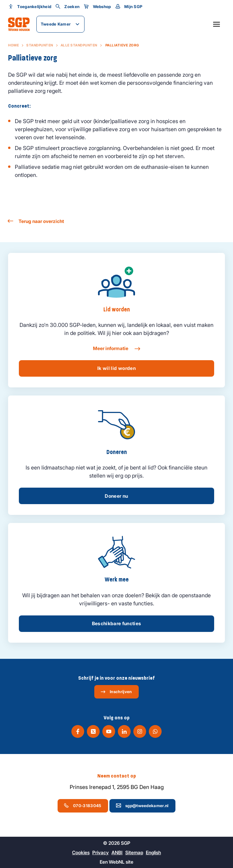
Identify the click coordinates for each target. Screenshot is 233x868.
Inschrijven (116, 692)
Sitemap (134, 852)
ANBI (117, 852)
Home (13, 45)
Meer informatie (116, 349)
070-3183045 (82, 805)
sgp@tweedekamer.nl (142, 805)
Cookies (81, 852)
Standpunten (40, 45)
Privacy (101, 852)
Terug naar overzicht (36, 221)
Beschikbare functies (117, 623)
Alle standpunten (79, 45)
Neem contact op (117, 776)
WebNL (117, 862)
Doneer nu (116, 496)
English (153, 852)
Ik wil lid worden (116, 368)
